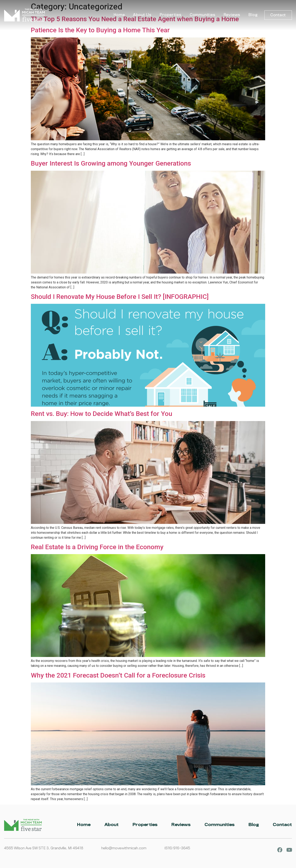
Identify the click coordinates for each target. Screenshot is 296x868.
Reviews (232, 15)
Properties (171, 15)
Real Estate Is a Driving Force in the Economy (97, 547)
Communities (203, 15)
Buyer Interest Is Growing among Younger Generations (111, 163)
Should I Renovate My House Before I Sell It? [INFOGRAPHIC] (120, 297)
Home (119, 15)
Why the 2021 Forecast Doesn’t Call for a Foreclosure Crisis (118, 675)
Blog (253, 15)
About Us (142, 15)
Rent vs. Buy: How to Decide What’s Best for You (102, 414)
